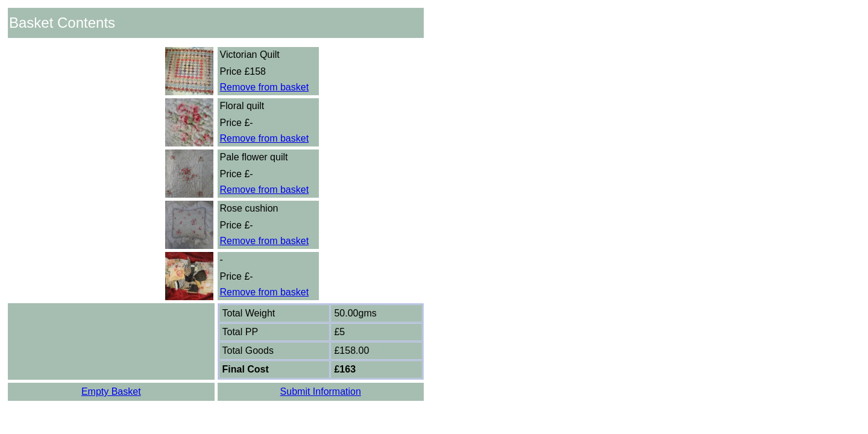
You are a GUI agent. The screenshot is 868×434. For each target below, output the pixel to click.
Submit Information (321, 392)
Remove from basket (265, 87)
